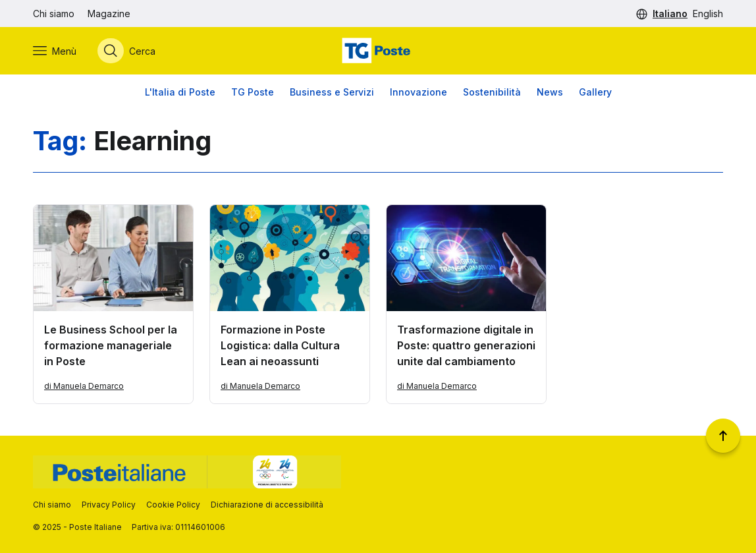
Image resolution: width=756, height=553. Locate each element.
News (550, 92)
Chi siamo (54, 14)
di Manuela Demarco (84, 386)
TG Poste (253, 92)
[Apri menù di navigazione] (55, 51)
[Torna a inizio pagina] (723, 436)
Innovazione (418, 92)
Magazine (109, 14)
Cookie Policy (173, 505)
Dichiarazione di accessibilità (267, 505)
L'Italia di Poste (180, 92)
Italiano (670, 14)
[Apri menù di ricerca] (126, 51)
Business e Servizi (332, 92)
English (708, 14)
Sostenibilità (492, 92)
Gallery (595, 92)
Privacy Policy (109, 505)
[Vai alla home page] (378, 51)
